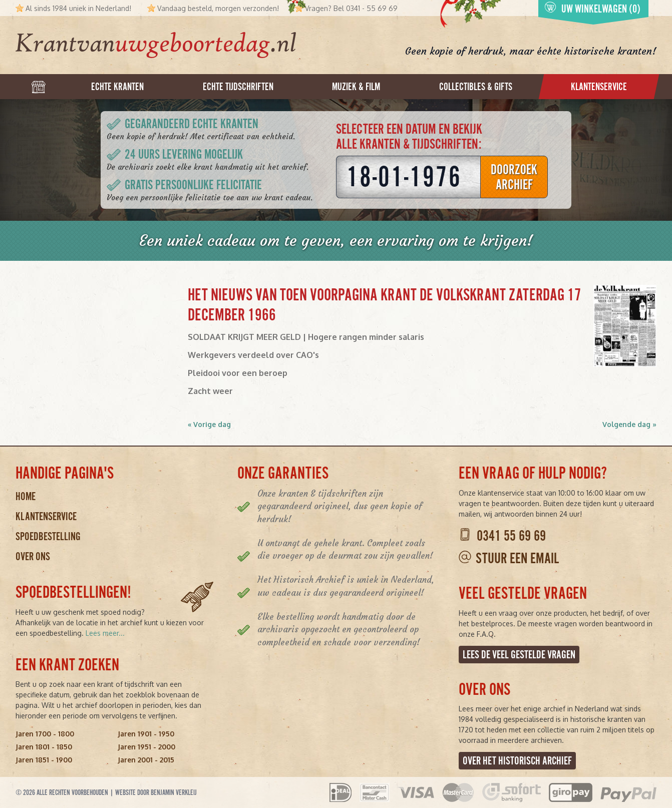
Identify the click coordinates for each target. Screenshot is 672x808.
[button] (625, 326)
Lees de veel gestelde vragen (519, 655)
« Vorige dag (209, 424)
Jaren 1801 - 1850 (44, 747)
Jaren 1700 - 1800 (45, 734)
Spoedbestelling (48, 536)
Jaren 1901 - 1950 (146, 734)
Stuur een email (517, 558)
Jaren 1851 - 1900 (44, 760)
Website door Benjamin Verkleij (156, 792)
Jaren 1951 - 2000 (146, 747)
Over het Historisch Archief (517, 761)
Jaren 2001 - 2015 (146, 760)
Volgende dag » (629, 424)
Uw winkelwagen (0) (592, 8)
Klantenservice (46, 516)
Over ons (33, 556)
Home (26, 496)
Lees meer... (105, 633)
